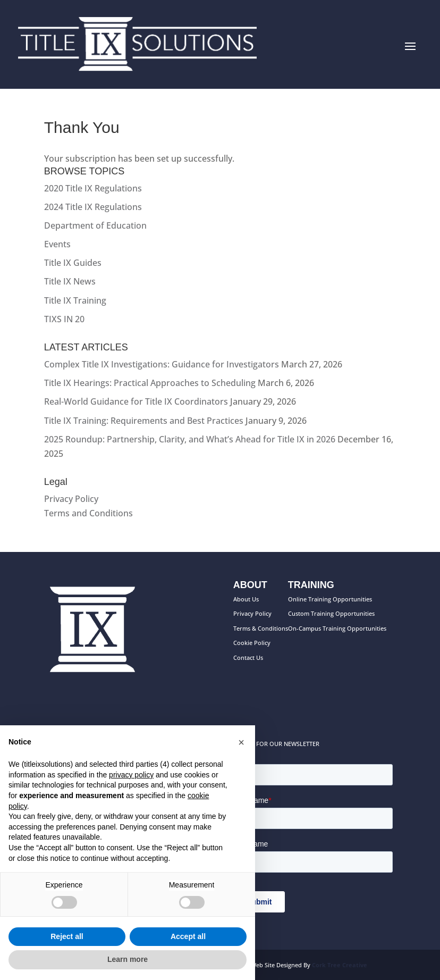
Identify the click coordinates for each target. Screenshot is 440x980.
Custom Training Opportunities (331, 613)
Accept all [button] (188, 936)
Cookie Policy (252, 643)
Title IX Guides (73, 263)
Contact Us (248, 657)
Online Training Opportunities (330, 599)
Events (57, 244)
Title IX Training (75, 300)
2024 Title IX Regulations (93, 207)
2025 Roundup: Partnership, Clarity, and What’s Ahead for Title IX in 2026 (190, 439)
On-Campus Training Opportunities (337, 628)
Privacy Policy (71, 499)
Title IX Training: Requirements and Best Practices (144, 421)
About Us (246, 599)
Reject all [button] (67, 936)
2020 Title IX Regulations (93, 188)
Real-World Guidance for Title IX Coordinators (136, 401)
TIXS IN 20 (64, 319)
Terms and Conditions (88, 513)
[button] (241, 742)
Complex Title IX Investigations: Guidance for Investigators (162, 364)
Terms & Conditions (261, 628)
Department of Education (95, 225)
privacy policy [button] (131, 775)
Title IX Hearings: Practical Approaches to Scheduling (150, 383)
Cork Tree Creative (340, 965)
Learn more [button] (128, 959)
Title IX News (70, 281)
